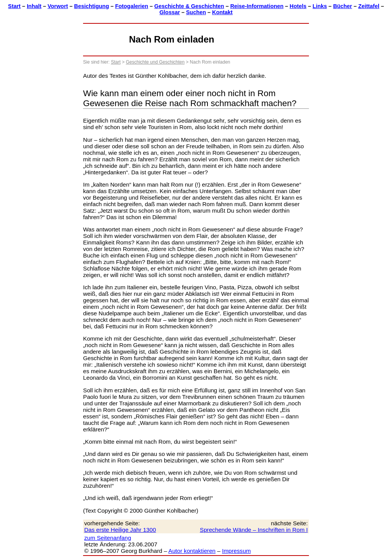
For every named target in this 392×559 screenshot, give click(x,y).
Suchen (196, 12)
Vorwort (58, 6)
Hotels (298, 6)
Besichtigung (92, 6)
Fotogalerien (132, 6)
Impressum (236, 551)
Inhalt (34, 6)
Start (14, 6)
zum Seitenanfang (108, 538)
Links (320, 6)
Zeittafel (369, 6)
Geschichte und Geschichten (155, 62)
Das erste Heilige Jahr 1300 (120, 530)
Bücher (343, 6)
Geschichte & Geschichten (189, 6)
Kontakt (222, 12)
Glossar (170, 12)
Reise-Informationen (257, 6)
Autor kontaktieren (192, 551)
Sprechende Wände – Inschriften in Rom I (254, 530)
